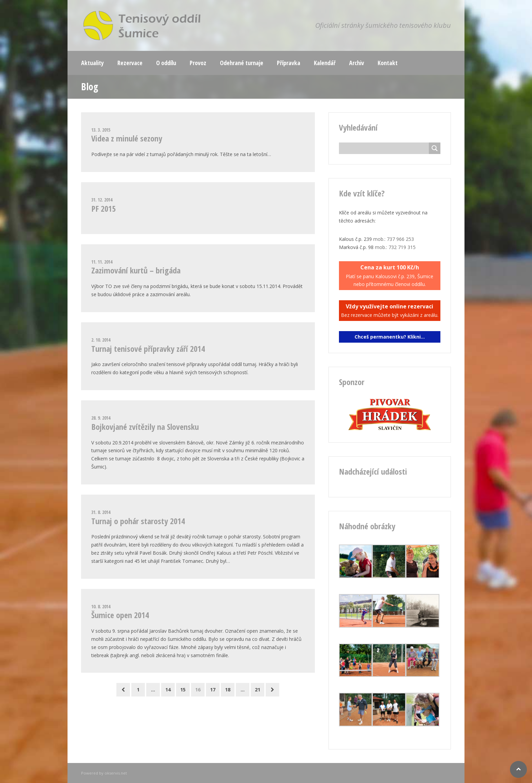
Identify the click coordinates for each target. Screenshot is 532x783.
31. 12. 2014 (102, 200)
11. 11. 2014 (102, 262)
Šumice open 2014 (120, 615)
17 (213, 690)
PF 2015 (103, 208)
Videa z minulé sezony (127, 138)
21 (258, 690)
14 (168, 690)
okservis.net (116, 773)
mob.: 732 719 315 (395, 247)
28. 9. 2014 (101, 418)
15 (183, 690)
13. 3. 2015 (101, 130)
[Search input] (386, 148)
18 (228, 690)
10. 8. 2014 (101, 606)
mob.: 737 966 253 (394, 239)
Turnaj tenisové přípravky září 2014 (148, 349)
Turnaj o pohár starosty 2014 (138, 521)
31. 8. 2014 (101, 512)
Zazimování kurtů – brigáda (136, 270)
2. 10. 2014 (101, 340)
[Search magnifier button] (435, 148)
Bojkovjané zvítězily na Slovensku (145, 427)
